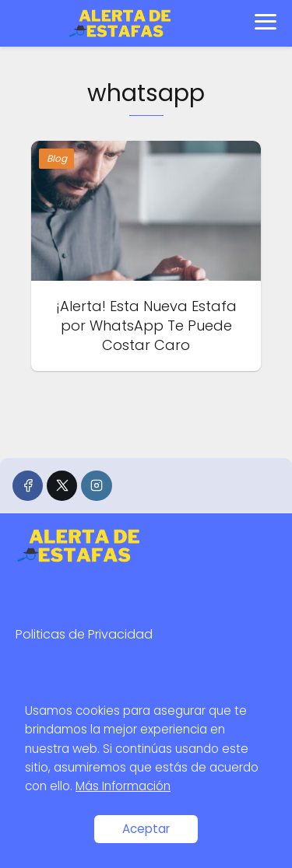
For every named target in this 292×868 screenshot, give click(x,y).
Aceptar (146, 829)
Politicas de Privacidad (84, 634)
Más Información (123, 786)
